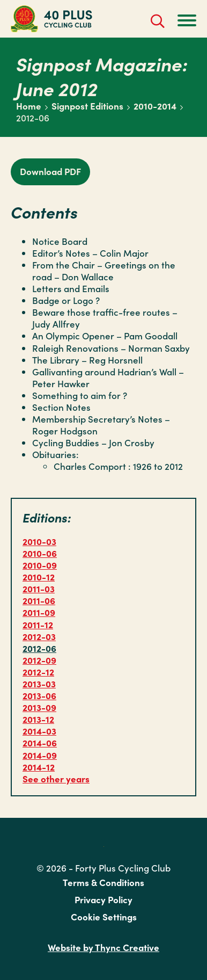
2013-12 (38, 719)
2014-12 (39, 767)
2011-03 (39, 589)
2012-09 (39, 660)
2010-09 (40, 565)
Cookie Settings (104, 917)
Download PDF (50, 171)
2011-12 (38, 625)
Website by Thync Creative (103, 948)
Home (29, 106)
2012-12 (38, 672)
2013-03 (39, 684)
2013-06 (39, 695)
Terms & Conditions (103, 882)
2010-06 (40, 553)
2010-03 (39, 541)
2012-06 (39, 648)
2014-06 (40, 743)
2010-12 (39, 577)
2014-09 (40, 755)
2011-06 (39, 600)
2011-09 (39, 612)
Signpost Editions (87, 106)
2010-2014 (155, 106)
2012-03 (39, 636)
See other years (56, 779)
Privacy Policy (103, 899)
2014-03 (39, 731)
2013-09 (39, 707)
